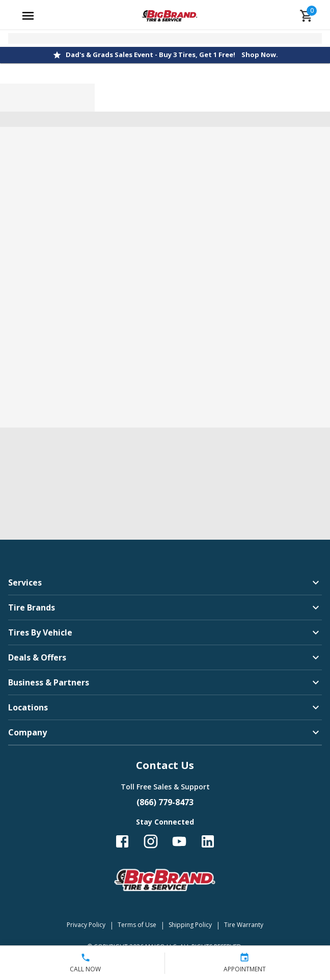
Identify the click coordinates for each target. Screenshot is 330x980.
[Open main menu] (28, 16)
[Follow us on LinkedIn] (208, 841)
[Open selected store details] (165, 38)
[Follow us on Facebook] (122, 841)
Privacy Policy (86, 925)
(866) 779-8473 (165, 802)
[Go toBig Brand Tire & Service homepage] (170, 16)
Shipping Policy (190, 925)
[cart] (307, 16)
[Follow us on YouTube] (179, 841)
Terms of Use (137, 925)
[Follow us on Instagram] (151, 841)
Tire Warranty (244, 925)
